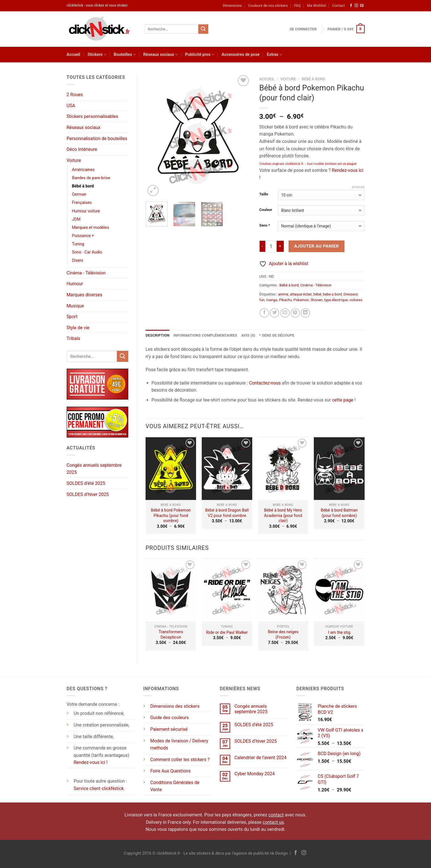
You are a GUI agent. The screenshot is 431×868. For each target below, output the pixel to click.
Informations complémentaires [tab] (205, 335)
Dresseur (351, 294)
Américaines (83, 170)
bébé (317, 294)
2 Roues (75, 95)
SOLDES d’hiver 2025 (88, 494)
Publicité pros (200, 55)
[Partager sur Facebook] (264, 313)
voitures (356, 300)
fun (262, 300)
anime (283, 294)
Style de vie (78, 328)
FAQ (298, 6)
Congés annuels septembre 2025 (94, 469)
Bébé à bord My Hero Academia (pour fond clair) (283, 516)
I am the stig (339, 632)
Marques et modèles (91, 228)
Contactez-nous (265, 383)
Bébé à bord (83, 186)
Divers (78, 260)
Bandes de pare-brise (91, 178)
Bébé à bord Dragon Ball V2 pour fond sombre (227, 513)
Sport (72, 317)
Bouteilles (125, 55)
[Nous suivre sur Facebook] (351, 6)
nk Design (279, 853)
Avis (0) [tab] (248, 335)
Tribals (73, 338)
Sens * (265, 225)
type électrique (336, 300)
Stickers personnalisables (92, 116)
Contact (339, 6)
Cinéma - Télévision (86, 273)
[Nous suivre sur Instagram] (356, 6)
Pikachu (285, 300)
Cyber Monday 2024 (255, 774)
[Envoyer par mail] (285, 313)
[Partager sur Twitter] (275, 313)
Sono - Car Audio (87, 252)
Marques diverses (85, 295)
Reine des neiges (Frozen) (283, 635)
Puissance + (83, 236)
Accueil (73, 55)
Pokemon (301, 300)
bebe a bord (332, 294)
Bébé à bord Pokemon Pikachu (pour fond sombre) (171, 516)
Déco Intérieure (82, 149)
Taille (264, 194)
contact (276, 815)
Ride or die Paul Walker (227, 632)
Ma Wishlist (316, 6)
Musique (75, 306)
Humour (75, 284)
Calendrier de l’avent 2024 (260, 758)
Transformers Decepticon (171, 635)
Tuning (78, 244)
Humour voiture (86, 211)
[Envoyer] (203, 29)
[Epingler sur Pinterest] (295, 313)
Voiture (74, 160)
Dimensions (232, 6)
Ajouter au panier (316, 246)
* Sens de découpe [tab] (277, 335)
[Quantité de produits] (271, 246)
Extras (275, 55)
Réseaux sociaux (161, 55)
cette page (343, 400)
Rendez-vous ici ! (91, 762)
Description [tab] (157, 335)
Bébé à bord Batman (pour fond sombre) (339, 513)
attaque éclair (301, 294)
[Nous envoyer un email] (362, 6)
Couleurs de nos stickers (268, 6)
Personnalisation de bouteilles (97, 139)
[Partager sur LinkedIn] (305, 313)
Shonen (317, 300)
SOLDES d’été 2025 (86, 483)
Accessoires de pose (241, 55)
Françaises (82, 203)
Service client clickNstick (99, 788)
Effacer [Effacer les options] (358, 187)
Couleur (266, 210)
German (79, 194)
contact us (273, 822)
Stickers (97, 55)
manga (272, 300)
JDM (76, 219)
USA (71, 106)
